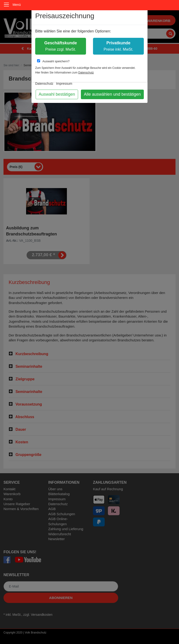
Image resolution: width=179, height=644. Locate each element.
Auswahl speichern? (53, 61)
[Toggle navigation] (6, 5)
